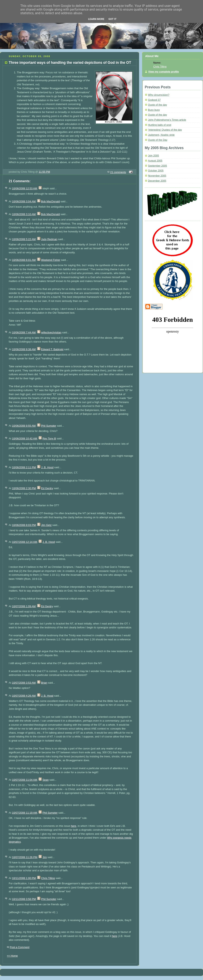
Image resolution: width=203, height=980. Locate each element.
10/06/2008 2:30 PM (24, 488)
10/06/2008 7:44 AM (24, 332)
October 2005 (156, 171)
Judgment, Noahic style (161, 135)
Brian (44, 683)
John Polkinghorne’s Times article (167, 120)
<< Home (12, 956)
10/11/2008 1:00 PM (24, 878)
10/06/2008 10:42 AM (25, 439)
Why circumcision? (159, 95)
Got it (112, 19)
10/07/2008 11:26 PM (25, 857)
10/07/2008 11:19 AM (25, 813)
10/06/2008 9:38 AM (24, 349)
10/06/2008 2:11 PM (24, 467)
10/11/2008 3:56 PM (24, 899)
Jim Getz (46, 525)
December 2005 (157, 181)
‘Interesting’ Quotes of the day (165, 130)
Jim (45, 857)
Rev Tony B (49, 439)
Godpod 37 (154, 100)
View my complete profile (164, 72)
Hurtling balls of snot (160, 125)
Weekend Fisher (51, 260)
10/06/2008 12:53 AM (25, 188)
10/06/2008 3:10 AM (24, 214)
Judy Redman (49, 239)
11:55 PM (44, 172)
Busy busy (154, 110)
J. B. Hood (47, 467)
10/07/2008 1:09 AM (24, 606)
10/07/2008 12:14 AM (25, 542)
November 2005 (157, 176)
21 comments (118, 172)
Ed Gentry (47, 488)
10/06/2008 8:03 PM (24, 525)
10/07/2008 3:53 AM (24, 683)
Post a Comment (20, 947)
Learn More (96, 19)
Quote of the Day (158, 140)
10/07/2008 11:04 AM (25, 780)
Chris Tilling (48, 878)
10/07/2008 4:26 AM (24, 696)
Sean (45, 780)
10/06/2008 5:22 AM (24, 239)
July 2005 (153, 156)
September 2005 (157, 166)
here (73, 826)
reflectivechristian (51, 332)
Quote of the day (157, 105)
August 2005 (155, 161)
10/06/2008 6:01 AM (24, 260)
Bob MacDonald (50, 201)
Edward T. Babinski (52, 349)
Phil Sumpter (49, 426)
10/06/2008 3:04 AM (24, 201)
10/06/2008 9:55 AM (24, 426)
